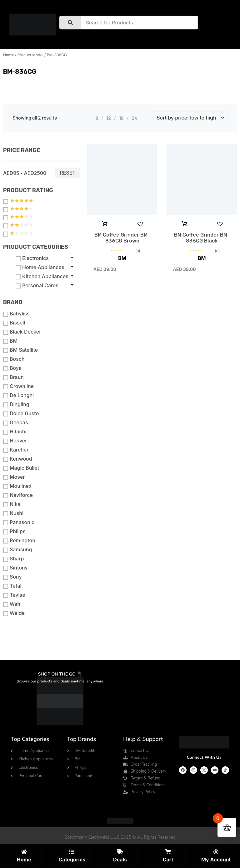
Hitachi (15, 432)
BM (10, 341)
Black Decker (22, 332)
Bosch (14, 359)
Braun (13, 377)
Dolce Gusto (21, 414)
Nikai (12, 504)
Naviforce (18, 495)
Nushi (13, 513)
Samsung (17, 550)
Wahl (12, 604)
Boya (12, 368)
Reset (67, 173)
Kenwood (18, 459)
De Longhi (18, 395)
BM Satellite (20, 350)
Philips (14, 531)
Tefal (12, 586)
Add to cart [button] (105, 224)
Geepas (16, 423)
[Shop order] (190, 118)
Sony (12, 577)
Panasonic (19, 522)
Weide (14, 613)
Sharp (13, 559)
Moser (14, 477)
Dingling (16, 404)
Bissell (14, 323)
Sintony (15, 568)
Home (8, 55)
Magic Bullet (21, 468)
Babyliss (16, 314)
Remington (19, 541)
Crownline (18, 386)
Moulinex (17, 486)
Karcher (16, 450)
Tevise (14, 595)
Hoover (15, 441)
